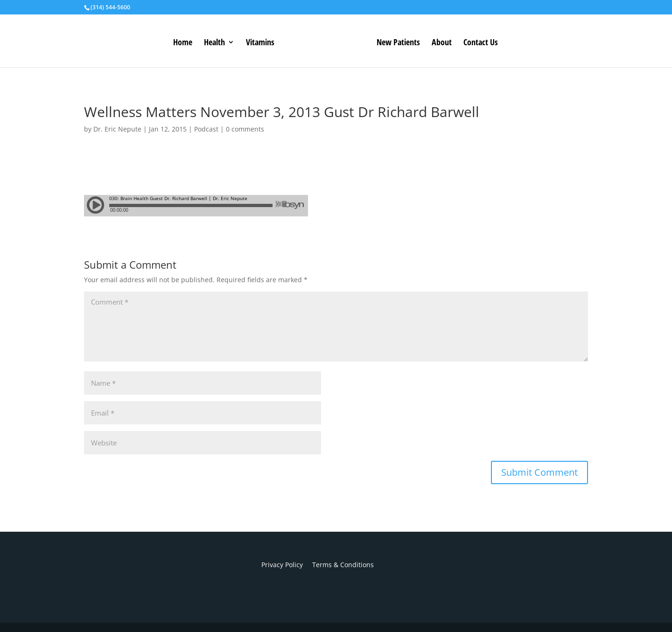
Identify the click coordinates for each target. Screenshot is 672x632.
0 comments (245, 129)
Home (183, 43)
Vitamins (260, 43)
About (442, 43)
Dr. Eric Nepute (117, 129)
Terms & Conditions (338, 565)
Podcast (206, 129)
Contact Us (481, 43)
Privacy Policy (282, 565)
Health (214, 43)
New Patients (398, 43)
